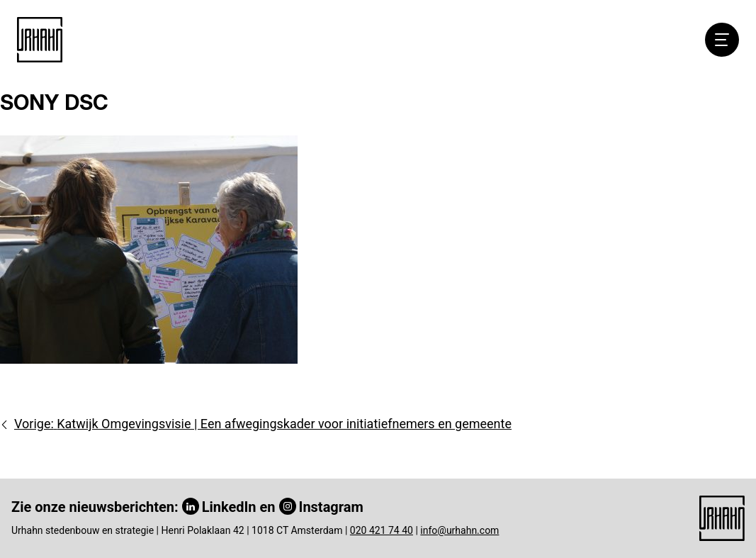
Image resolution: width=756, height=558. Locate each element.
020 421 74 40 (382, 530)
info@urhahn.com (459, 530)
